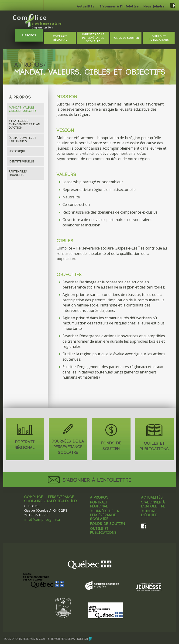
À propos (99, 498)
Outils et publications (103, 531)
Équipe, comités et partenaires (23, 139)
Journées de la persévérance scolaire (105, 516)
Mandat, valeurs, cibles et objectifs (23, 109)
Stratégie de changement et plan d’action (24, 124)
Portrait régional (99, 505)
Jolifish (83, 638)
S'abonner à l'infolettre (90, 480)
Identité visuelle (21, 161)
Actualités (86, 6)
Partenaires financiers (18, 173)
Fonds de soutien (108, 524)
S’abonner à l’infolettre (119, 6)
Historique (17, 151)
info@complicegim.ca (42, 520)
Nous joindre (154, 6)
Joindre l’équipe (149, 514)
